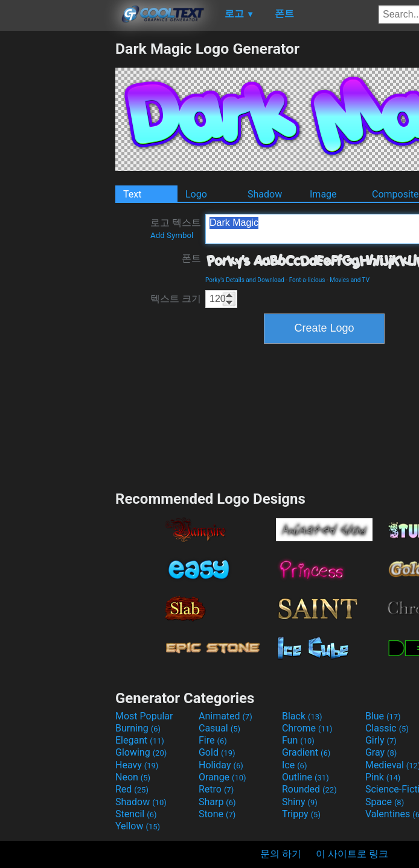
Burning (138, 728)
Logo (196, 194)
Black (302, 716)
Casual (219, 728)
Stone (217, 814)
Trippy (301, 814)
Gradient (306, 752)
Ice (294, 765)
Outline (305, 777)
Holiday (221, 765)
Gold (217, 752)
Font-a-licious (307, 280)
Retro (216, 789)
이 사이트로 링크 (352, 854)
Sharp (217, 802)
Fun (298, 740)
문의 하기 (281, 854)
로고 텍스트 (176, 228)
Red (132, 789)
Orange (222, 777)
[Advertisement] (57, 221)
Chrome (307, 728)
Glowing (141, 752)
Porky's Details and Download (245, 280)
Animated (225, 716)
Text (132, 194)
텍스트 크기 (176, 299)
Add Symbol (172, 235)
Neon (133, 777)
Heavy (137, 765)
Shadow (265, 194)
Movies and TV (350, 280)
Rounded (309, 789)
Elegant (140, 740)
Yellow (138, 826)
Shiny (300, 802)
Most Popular (144, 716)
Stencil (136, 814)
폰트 (191, 258)
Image (323, 194)
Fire (213, 740)
